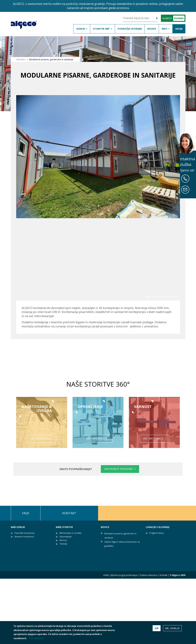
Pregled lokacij (156, 533)
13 (172, 297)
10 (166, 297)
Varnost (63, 540)
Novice (152, 29)
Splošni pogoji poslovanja (124, 575)
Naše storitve (64, 527)
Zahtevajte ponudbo (119, 469)
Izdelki (82, 29)
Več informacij (40, 439)
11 (168, 297)
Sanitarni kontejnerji (24, 537)
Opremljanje (66, 537)
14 (174, 297)
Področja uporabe (130, 29)
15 (177, 297)
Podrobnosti (37, 638)
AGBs (106, 575)
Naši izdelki (18, 527)
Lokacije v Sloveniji (158, 527)
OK (157, 628)
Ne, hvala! (172, 628)
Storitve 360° (102, 29)
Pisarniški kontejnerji (24, 533)
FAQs (26, 513)
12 (170, 297)
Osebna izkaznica (148, 575)
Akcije (179, 29)
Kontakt (69, 513)
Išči (154, 18)
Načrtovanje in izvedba (70, 533)
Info (166, 29)
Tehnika (63, 544)
